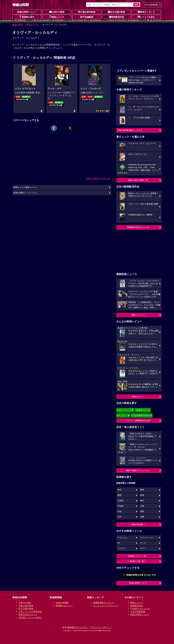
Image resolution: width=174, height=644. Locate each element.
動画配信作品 (116, 17)
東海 (142, 495)
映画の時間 (18, 25)
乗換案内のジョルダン (78, 627)
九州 (119, 517)
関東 (142, 490)
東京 (119, 490)
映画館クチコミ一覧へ (138, 556)
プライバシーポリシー (101, 627)
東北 (142, 501)
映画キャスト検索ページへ (25, 187)
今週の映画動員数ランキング (130, 130)
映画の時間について (138, 583)
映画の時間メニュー (27, 12)
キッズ (143, 543)
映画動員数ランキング (104, 603)
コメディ (121, 548)
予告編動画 (87, 17)
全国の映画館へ (138, 524)
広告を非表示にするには (98, 178)
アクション (122, 538)
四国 (142, 511)
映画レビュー (138, 397)
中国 (119, 511)
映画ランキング (146, 12)
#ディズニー (122, 415)
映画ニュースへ (138, 315)
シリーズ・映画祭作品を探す (138, 421)
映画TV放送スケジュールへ (138, 471)
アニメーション (147, 538)
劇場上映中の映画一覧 (138, 180)
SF (119, 543)
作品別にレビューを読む (30, 617)
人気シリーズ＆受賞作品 (30, 612)
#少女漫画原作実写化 (141, 415)
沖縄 (142, 517)
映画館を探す (27, 17)
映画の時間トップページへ (25, 193)
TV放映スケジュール (140, 609)
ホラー (143, 548)
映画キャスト (33, 25)
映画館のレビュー (64, 606)
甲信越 (120, 506)
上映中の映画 (57, 12)
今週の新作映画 (87, 12)
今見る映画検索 (151, 5)
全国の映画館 (62, 603)
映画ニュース (57, 17)
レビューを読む (146, 17)
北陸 (142, 506)
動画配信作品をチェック (138, 227)
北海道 (120, 501)
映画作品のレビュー (28, 614)
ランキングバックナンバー (106, 606)
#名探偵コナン (142, 410)
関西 (119, 495)
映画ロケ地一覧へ (138, 561)
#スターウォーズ (124, 410)
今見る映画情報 (138, 612)
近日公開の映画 (116, 12)
